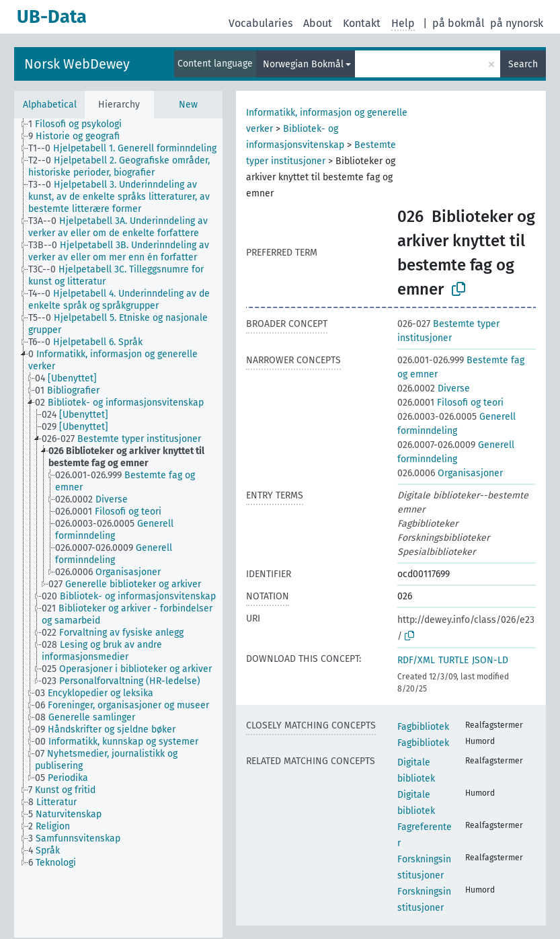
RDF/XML (416, 660)
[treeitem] (81, 124)
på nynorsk (517, 23)
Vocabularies (261, 23)
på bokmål (458, 23)
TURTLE (453, 660)
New (188, 105)
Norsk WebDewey (77, 64)
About (318, 23)
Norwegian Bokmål (303, 64)
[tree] (118, 528)
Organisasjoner (450, 473)
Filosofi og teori (450, 403)
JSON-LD (490, 660)
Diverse (434, 388)
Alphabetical (50, 105)
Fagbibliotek (423, 727)
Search (523, 64)
